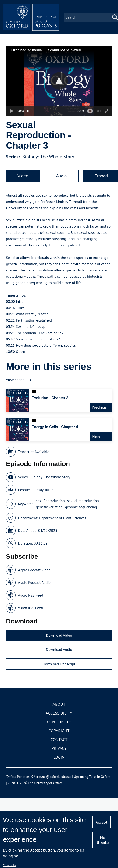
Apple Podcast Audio (34, 582)
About (59, 704)
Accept (102, 822)
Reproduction (54, 501)
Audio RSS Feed (30, 595)
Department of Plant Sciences (62, 518)
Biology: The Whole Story (48, 157)
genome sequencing (81, 507)
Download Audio (59, 649)
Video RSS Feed (30, 608)
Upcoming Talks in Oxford (92, 777)
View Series (15, 380)
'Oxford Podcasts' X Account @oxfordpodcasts (38, 777)
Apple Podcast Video (34, 570)
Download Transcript (59, 664)
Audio (61, 176)
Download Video (59, 635)
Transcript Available (34, 452)
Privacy (59, 748)
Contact (59, 739)
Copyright (59, 731)
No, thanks (103, 840)
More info (9, 865)
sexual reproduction (83, 501)
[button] (59, 81)
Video (23, 176)
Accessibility (59, 713)
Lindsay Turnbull (45, 490)
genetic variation (49, 507)
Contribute (59, 722)
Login (59, 757)
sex (39, 501)
